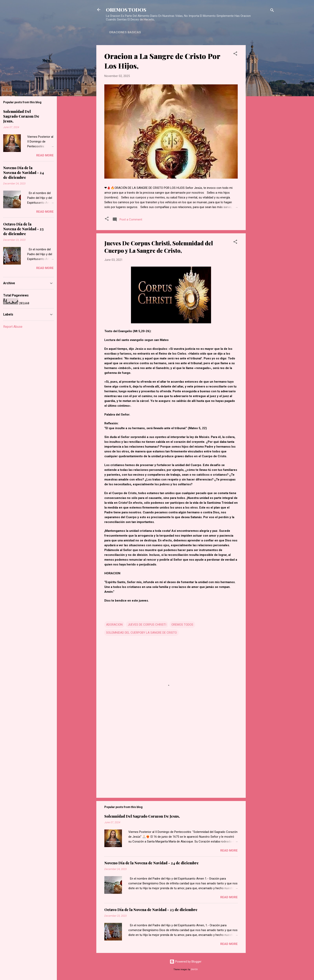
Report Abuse (13, 327)
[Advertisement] (262, 105)
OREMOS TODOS (126, 10)
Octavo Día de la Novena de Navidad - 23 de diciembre (151, 910)
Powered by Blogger (186, 962)
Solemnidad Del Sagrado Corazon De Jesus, (142, 816)
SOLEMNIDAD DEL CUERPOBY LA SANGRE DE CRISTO (141, 633)
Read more (229, 851)
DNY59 (194, 969)
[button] (235, 54)
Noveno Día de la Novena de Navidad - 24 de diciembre (151, 863)
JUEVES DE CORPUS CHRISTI (147, 625)
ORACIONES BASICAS (125, 32)
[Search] (272, 11)
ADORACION (114, 625)
